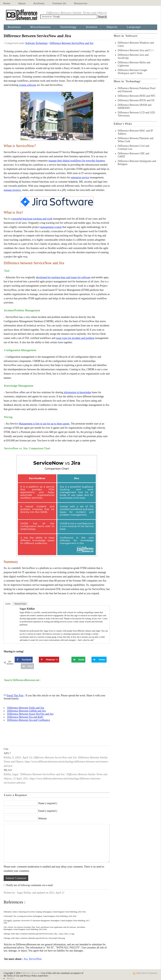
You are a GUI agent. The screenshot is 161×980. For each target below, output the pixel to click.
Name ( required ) (48, 803)
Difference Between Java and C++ (136, 50)
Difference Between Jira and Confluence (29, 720)
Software (30, 43)
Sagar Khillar (27, 609)
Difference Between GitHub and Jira (26, 711)
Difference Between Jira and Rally (25, 717)
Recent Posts (20, 604)
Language (134, 27)
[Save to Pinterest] (49, 660)
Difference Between (30, 973)
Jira (26, 959)
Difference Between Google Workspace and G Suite (132, 72)
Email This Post (15, 695)
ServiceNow (35, 959)
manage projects (12, 190)
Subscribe (141, 973)
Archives (39, 3)
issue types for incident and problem (75, 338)
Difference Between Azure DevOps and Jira (30, 714)
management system (51, 227)
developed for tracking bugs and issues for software (63, 277)
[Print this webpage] (27, 666)
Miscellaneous (40, 27)
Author (8, 604)
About (22, 3)
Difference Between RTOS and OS (136, 100)
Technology (68, 27)
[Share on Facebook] (24, 660)
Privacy (10, 978)
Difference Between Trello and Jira (26, 708)
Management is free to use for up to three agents (44, 424)
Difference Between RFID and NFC (137, 96)
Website (42, 818)
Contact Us (59, 3)
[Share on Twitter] (99, 660)
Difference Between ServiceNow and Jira (72, 43)
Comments (152, 973)
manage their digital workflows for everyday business (77, 161)
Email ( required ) (48, 811)
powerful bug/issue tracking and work (32, 219)
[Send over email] (78, 660)
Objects (112, 27)
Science (92, 27)
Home (7, 3)
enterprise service (80, 177)
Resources (81, 3)
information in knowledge (77, 392)
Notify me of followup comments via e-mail (30, 885)
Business (14, 27)
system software (28, 85)
